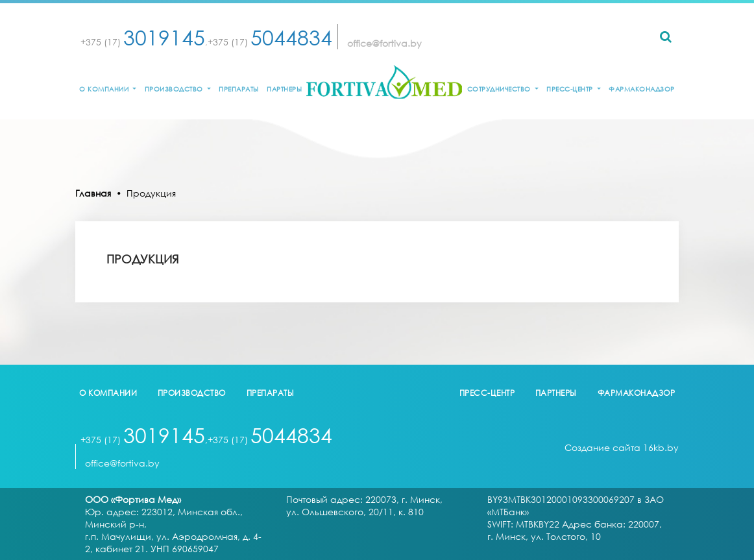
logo (384, 82)
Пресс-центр (571, 89)
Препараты (239, 89)
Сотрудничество (500, 89)
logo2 (377, 393)
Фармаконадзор (642, 89)
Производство (175, 89)
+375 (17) (143, 42)
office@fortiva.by (384, 43)
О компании (105, 89)
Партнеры (284, 89)
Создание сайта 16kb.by (622, 447)
